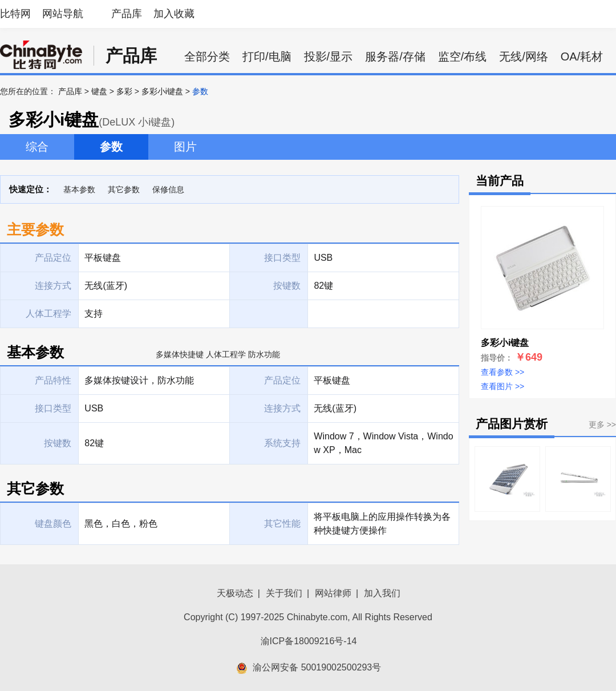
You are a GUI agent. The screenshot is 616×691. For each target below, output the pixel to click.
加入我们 (382, 593)
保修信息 (168, 189)
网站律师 (333, 593)
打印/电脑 (267, 56)
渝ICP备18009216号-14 (309, 641)
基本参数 (79, 189)
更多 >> (602, 425)
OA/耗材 (582, 56)
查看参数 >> (502, 372)
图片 (185, 147)
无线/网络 (524, 56)
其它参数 (124, 189)
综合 (37, 147)
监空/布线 (463, 56)
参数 (111, 147)
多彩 (124, 91)
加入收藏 (174, 14)
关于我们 (284, 593)
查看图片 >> (502, 386)
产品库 (127, 14)
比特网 (15, 14)
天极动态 (235, 593)
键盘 (99, 91)
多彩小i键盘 (162, 91)
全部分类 (207, 56)
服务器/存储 (395, 56)
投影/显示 (329, 56)
